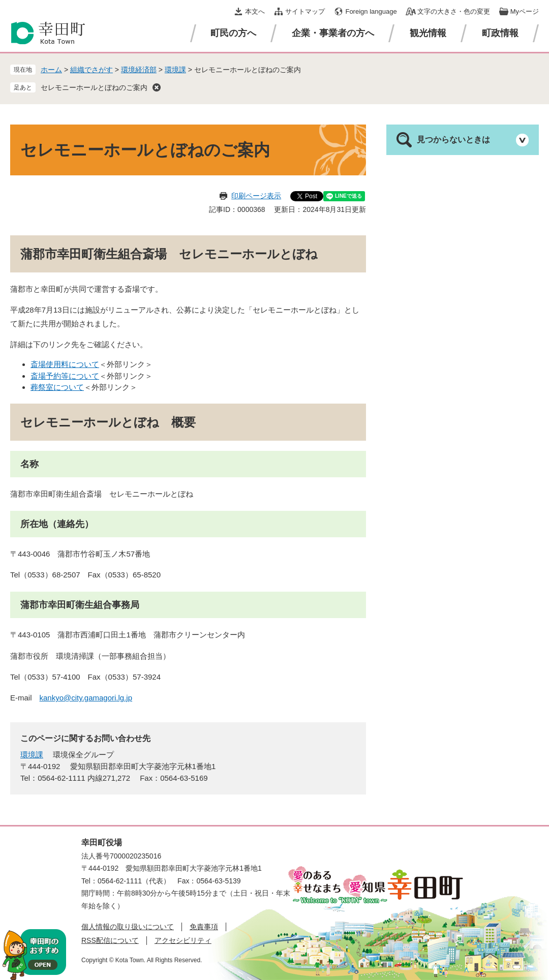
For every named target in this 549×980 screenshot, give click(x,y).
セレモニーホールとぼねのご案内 (94, 87)
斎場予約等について (65, 376)
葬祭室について (57, 387)
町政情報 (500, 33)
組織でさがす (91, 70)
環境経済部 (139, 70)
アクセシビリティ (183, 940)
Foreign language (371, 11)
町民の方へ (233, 33)
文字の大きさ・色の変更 (454, 11)
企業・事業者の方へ (333, 33)
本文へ (255, 11)
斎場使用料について (65, 364)
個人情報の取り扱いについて (128, 927)
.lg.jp (124, 698)
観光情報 (428, 33)
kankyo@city (61, 698)
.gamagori (99, 698)
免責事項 (204, 927)
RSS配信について (110, 940)
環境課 (175, 70)
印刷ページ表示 (256, 196)
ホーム (51, 70)
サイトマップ (305, 11)
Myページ (525, 11)
